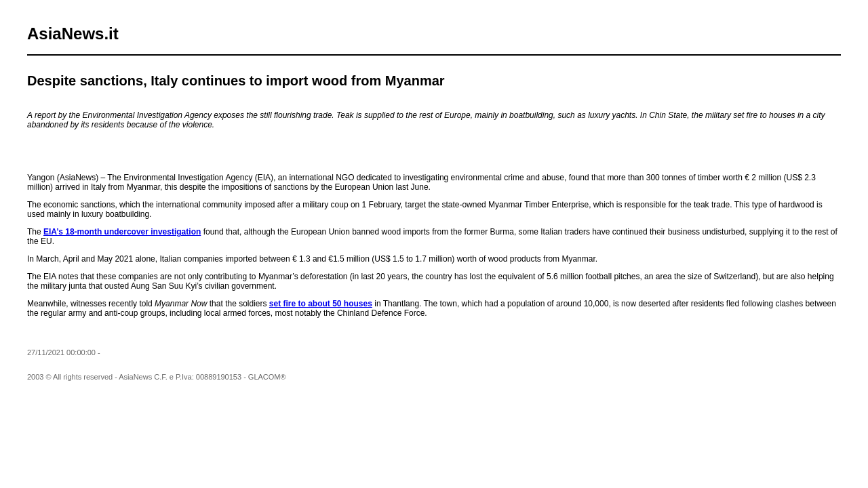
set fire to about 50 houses (321, 304)
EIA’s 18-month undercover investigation (122, 232)
